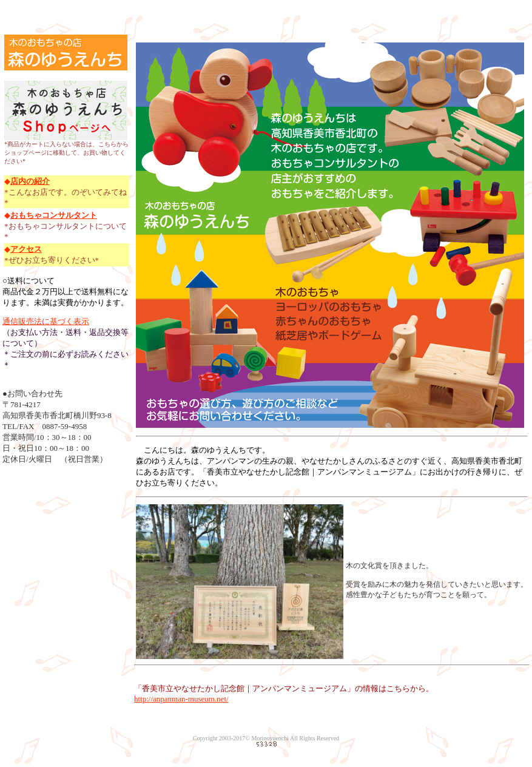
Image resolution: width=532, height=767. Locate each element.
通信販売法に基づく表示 (46, 321)
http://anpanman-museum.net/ (181, 699)
